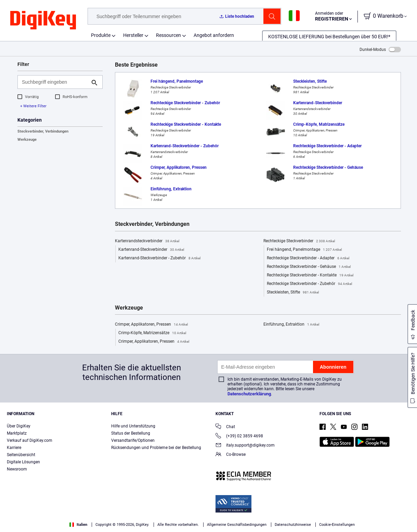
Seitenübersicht (21, 455)
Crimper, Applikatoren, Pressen (151, 325)
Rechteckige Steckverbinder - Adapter (308, 258)
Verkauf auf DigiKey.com (30, 440)
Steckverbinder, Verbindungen (43, 131)
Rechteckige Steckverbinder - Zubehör (309, 284)
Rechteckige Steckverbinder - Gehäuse (309, 267)
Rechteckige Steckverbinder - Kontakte (310, 275)
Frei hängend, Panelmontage (304, 250)
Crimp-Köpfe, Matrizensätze (152, 333)
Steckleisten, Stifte (293, 292)
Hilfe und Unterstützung (133, 426)
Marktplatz (17, 433)
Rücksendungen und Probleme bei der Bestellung (156, 448)
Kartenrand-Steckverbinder (151, 250)
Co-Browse (231, 455)
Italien (78, 525)
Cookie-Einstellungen (337, 525)
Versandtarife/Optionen (133, 440)
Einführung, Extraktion (291, 325)
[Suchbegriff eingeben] (55, 82)
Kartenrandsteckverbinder (147, 241)
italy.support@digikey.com (245, 446)
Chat (225, 427)
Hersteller (133, 35)
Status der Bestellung (131, 433)
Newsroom (17, 469)
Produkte (101, 35)
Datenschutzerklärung (249, 394)
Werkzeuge (27, 140)
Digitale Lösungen (23, 462)
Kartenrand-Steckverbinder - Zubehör (159, 258)
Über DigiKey (19, 426)
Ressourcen (168, 35)
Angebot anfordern (214, 35)
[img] (43, 21)
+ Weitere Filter (33, 106)
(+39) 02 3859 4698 (239, 436)
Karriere (14, 448)
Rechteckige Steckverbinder (299, 241)
